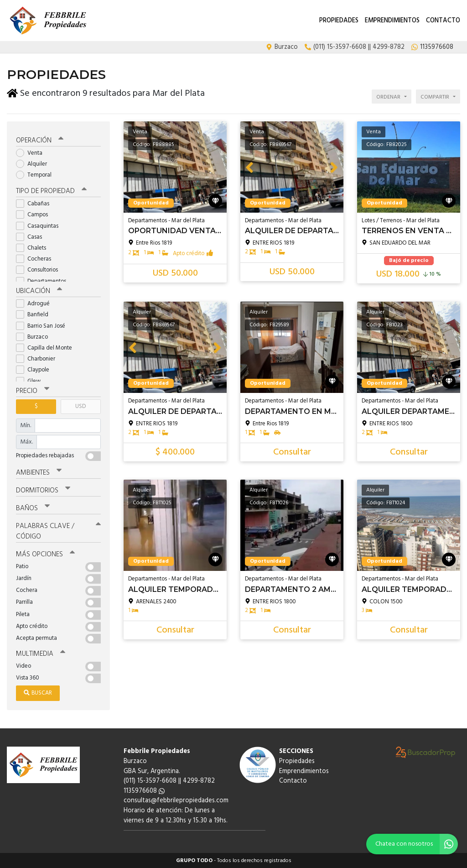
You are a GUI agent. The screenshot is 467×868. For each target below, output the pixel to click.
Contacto (443, 21)
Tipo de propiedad (51, 191)
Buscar (38, 693)
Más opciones (45, 554)
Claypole (36, 369)
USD (80, 406)
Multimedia (41, 654)
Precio (33, 391)
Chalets (34, 248)
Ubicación (39, 291)
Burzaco (35, 337)
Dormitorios (43, 490)
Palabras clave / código (58, 531)
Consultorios (40, 269)
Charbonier (39, 358)
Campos (35, 214)
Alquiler (34, 164)
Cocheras (36, 259)
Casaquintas (40, 226)
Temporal (37, 175)
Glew (31, 381)
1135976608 (144, 791)
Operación (40, 140)
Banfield (35, 314)
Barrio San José (44, 326)
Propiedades (339, 21)
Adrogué (36, 303)
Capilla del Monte (47, 348)
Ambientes (39, 472)
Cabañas (36, 203)
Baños (33, 508)
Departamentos (44, 281)
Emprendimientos (392, 21)
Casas (32, 237)
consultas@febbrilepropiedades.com (176, 800)
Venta (32, 153)
